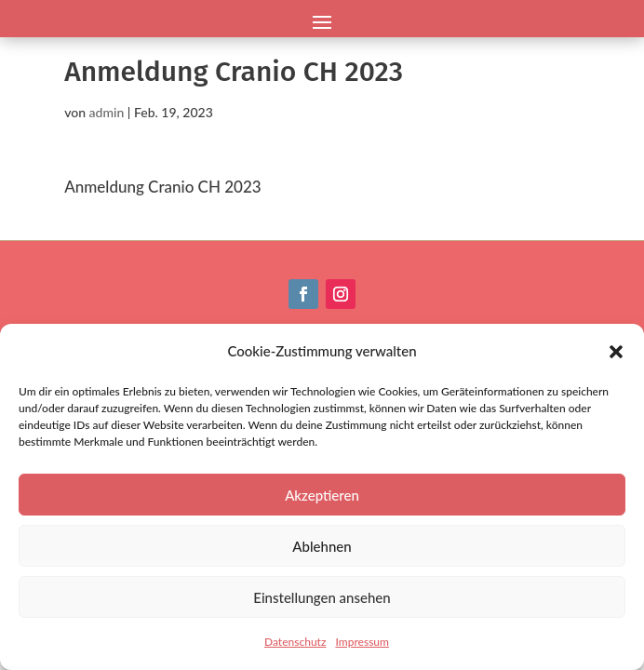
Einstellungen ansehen (322, 597)
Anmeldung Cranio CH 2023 (162, 187)
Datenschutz (295, 642)
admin (107, 112)
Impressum (362, 642)
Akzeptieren (322, 495)
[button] (616, 352)
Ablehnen (322, 546)
